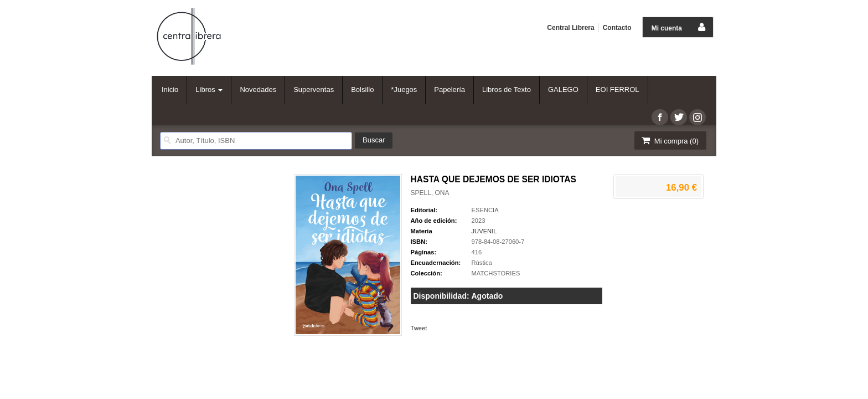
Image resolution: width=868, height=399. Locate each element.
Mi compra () (669, 140)
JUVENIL (484, 231)
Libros (209, 89)
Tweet (419, 328)
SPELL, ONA (430, 193)
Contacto (617, 28)
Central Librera (570, 28)
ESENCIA (485, 210)
